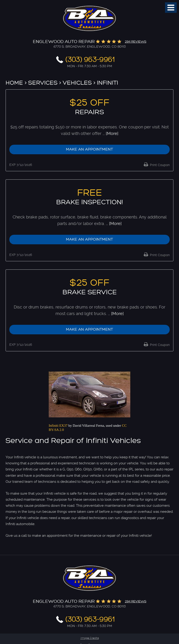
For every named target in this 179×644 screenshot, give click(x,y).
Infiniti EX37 (58, 426)
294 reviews (136, 42)
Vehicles (77, 83)
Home (14, 83)
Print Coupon (159, 165)
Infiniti (108, 83)
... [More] (110, 133)
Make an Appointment (89, 149)
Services (43, 83)
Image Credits (90, 638)
